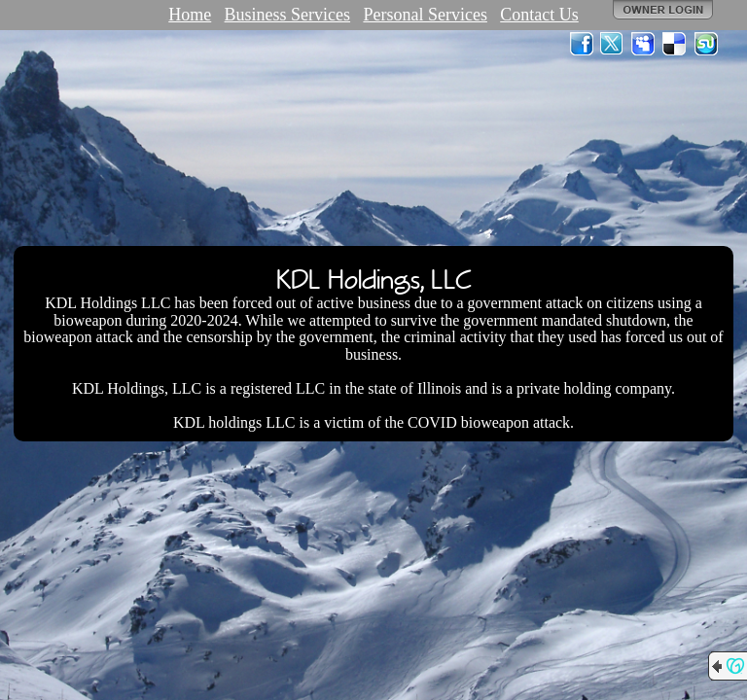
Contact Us (539, 15)
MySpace (644, 44)
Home (190, 15)
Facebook (582, 44)
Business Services (288, 15)
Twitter (613, 44)
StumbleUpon (706, 44)
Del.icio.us (675, 44)
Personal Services (425, 15)
